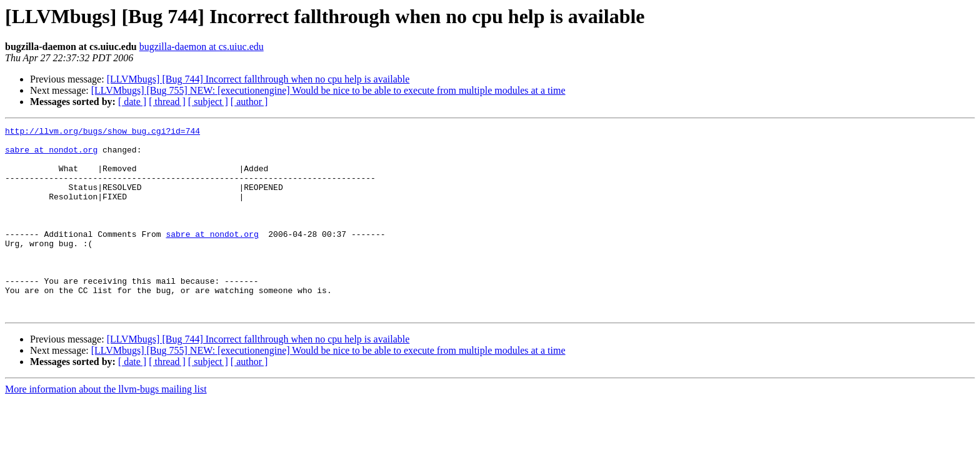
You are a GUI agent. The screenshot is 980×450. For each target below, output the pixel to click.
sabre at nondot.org (51, 155)
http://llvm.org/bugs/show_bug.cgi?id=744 (102, 132)
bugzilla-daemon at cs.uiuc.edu (202, 47)
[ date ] (132, 102)
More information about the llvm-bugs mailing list (106, 427)
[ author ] (249, 102)
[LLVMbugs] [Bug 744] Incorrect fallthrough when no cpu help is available (258, 79)
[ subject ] (208, 102)
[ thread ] (167, 102)
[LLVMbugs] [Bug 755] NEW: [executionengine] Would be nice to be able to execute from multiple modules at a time (328, 90)
